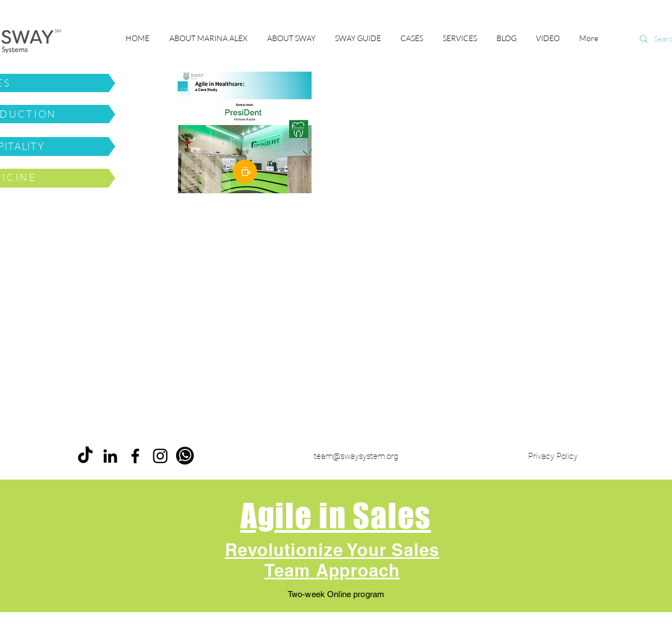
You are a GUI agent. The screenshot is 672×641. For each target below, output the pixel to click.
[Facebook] (135, 456)
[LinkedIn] (110, 456)
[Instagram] (160, 456)
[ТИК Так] (85, 456)
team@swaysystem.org (356, 456)
